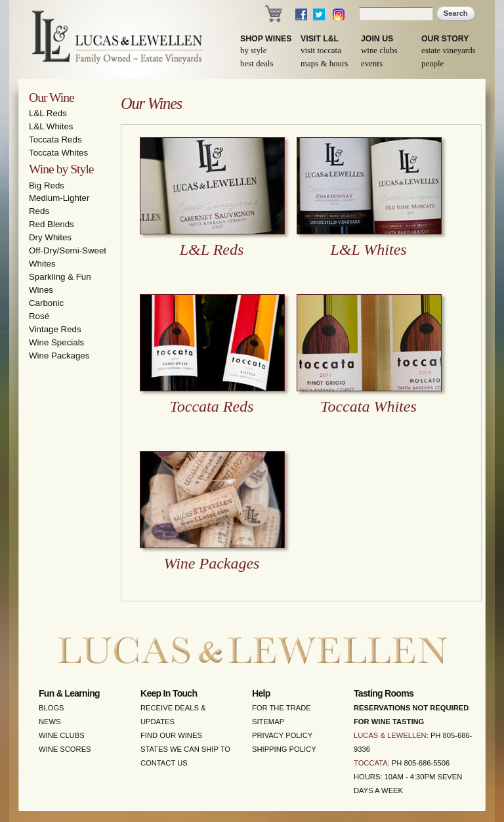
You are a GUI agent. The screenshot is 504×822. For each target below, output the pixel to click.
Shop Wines (266, 39)
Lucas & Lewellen (390, 735)
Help (261, 693)
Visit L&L (320, 39)
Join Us (377, 39)
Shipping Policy (284, 749)
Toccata (371, 763)
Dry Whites (50, 237)
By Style (253, 51)
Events (372, 64)
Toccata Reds (55, 140)
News (50, 722)
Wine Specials (56, 342)
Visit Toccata (321, 51)
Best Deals (257, 64)
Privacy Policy (282, 735)
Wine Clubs (379, 51)
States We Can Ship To (185, 749)
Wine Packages (59, 356)
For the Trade (282, 708)
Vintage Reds (55, 329)
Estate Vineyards (449, 51)
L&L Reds (48, 113)
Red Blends (52, 224)
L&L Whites (51, 126)
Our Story (445, 39)
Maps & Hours (324, 64)
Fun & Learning (69, 693)
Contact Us (164, 763)
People (432, 64)
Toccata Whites (58, 153)
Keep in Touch (169, 693)
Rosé (39, 316)
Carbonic (46, 303)
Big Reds (47, 185)
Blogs (52, 708)
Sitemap (268, 722)
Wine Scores (65, 749)
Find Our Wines (171, 735)
